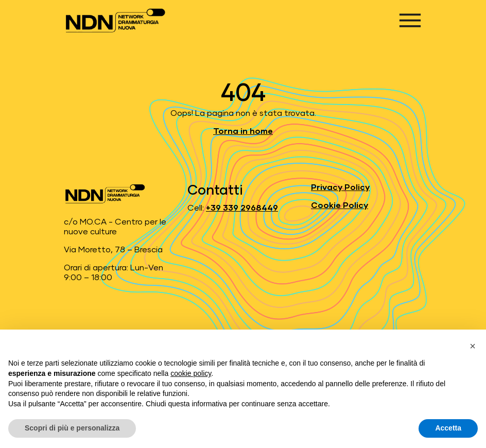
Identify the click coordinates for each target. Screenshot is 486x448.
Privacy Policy (340, 187)
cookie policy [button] (191, 373)
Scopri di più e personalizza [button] (72, 428)
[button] (473, 346)
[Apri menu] (410, 20)
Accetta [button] (448, 428)
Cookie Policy (340, 205)
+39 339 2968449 (242, 208)
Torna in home (243, 131)
